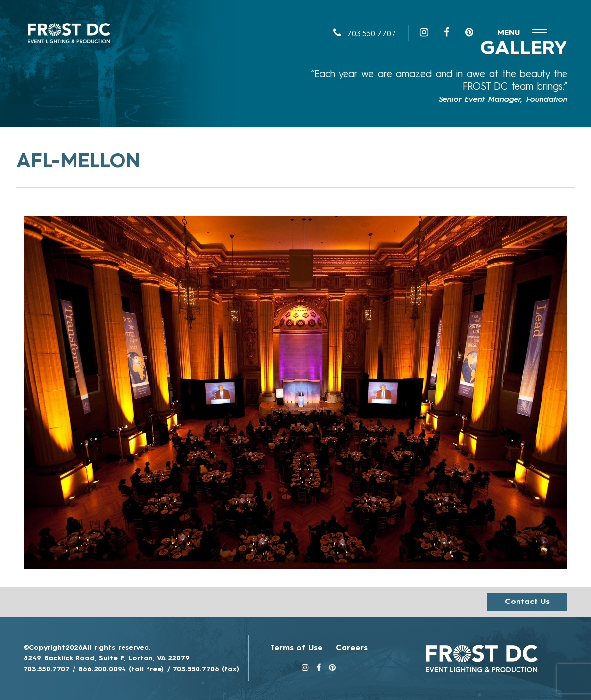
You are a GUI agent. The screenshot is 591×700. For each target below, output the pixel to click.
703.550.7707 (365, 34)
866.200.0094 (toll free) (121, 669)
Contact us (527, 602)
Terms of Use (296, 648)
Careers (352, 648)
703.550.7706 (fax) (206, 669)
